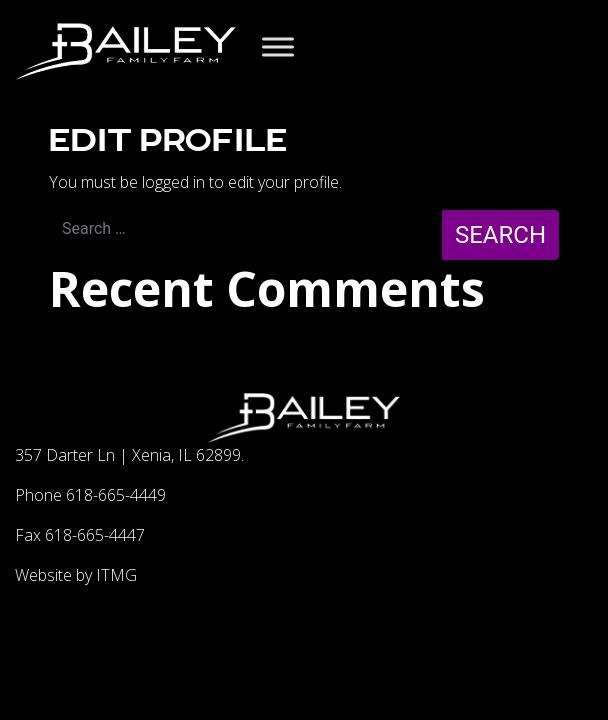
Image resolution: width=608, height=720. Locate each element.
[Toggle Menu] (278, 46)
